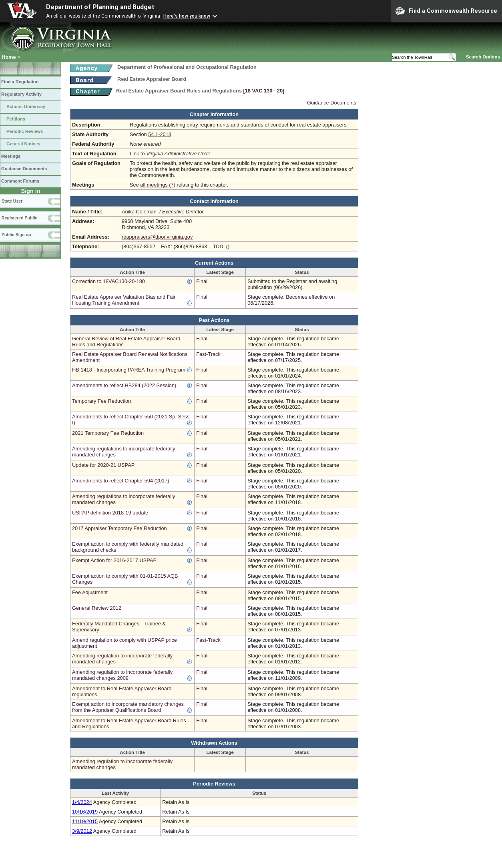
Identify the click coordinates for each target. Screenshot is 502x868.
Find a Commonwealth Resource (446, 11)
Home (9, 57)
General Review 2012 (97, 608)
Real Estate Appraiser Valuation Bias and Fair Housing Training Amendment (124, 300)
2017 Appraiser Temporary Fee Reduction (119, 528)
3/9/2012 (82, 831)
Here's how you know (187, 16)
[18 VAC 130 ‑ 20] (264, 91)
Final (202, 281)
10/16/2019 (85, 812)
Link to (170, 154)
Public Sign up (16, 235)
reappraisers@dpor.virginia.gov (157, 237)
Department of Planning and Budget (100, 7)
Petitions (16, 119)
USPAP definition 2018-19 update (110, 513)
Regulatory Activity (21, 94)
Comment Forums (20, 181)
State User (12, 201)
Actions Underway (26, 106)
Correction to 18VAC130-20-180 (108, 281)
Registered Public (19, 218)
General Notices (23, 144)
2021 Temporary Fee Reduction (108, 433)
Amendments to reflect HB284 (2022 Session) (124, 385)
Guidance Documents (24, 169)
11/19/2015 (85, 821)
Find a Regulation (20, 82)
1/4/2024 (82, 802)
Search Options (483, 57)
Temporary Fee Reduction (101, 401)
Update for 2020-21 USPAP (103, 465)
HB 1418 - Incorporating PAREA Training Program (129, 370)
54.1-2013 (160, 134)
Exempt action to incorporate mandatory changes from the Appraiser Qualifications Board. (128, 707)
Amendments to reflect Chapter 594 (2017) (121, 481)
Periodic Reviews (25, 131)
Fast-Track (208, 354)
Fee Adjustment (90, 592)
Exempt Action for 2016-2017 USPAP (114, 560)
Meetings (11, 156)
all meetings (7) (158, 185)
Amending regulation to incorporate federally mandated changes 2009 (122, 675)
